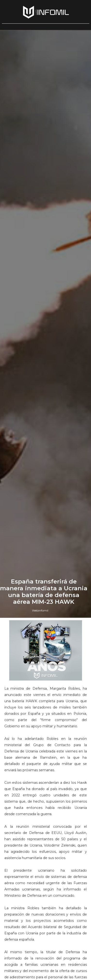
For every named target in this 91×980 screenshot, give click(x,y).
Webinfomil (40, 610)
